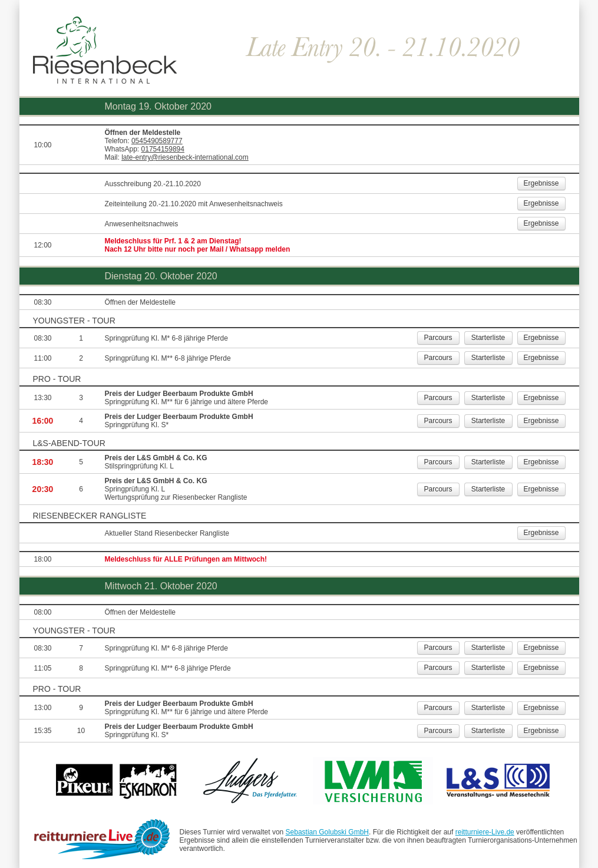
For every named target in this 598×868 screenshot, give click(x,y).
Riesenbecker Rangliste (90, 516)
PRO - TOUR (57, 379)
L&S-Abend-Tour (69, 443)
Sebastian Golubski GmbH (327, 832)
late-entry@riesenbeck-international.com (185, 157)
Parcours (438, 338)
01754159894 (163, 149)
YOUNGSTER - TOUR (74, 321)
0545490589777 (157, 141)
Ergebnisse (541, 183)
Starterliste (488, 338)
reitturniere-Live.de (485, 832)
